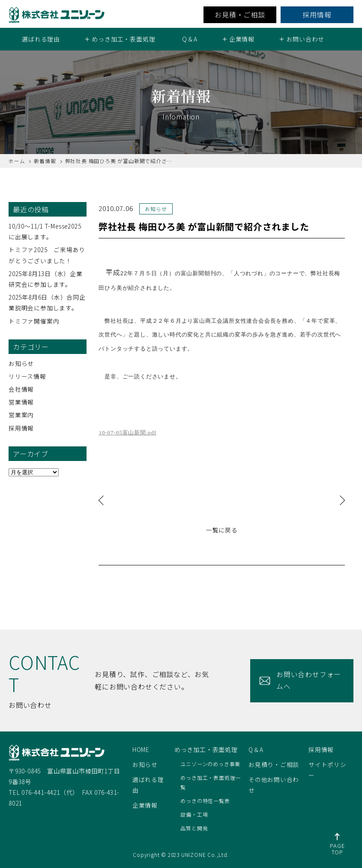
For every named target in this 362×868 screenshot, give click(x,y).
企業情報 (145, 805)
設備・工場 (194, 814)
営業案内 (21, 415)
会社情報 (21, 389)
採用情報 (317, 15)
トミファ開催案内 (34, 321)
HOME (141, 749)
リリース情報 (27, 376)
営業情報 (21, 402)
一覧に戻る (222, 529)
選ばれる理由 (41, 39)
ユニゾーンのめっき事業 (210, 764)
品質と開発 (194, 828)
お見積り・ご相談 (274, 764)
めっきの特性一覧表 (205, 801)
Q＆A (190, 39)
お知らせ (21, 363)
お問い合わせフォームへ (308, 680)
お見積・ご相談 (240, 15)
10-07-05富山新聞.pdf (127, 433)
